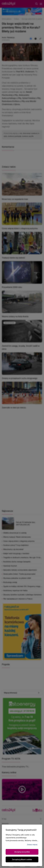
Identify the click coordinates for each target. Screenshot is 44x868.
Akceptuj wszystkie (22, 852)
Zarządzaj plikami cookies (22, 859)
